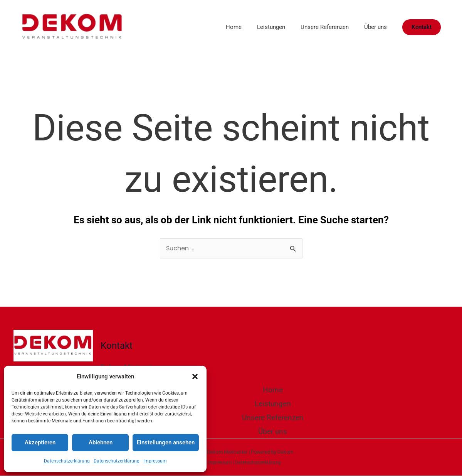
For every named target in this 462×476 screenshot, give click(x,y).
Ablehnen (101, 442)
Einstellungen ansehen (166, 442)
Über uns (374, 27)
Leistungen (261, 27)
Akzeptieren (40, 442)
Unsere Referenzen (319, 27)
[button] (195, 376)
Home (220, 27)
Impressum (155, 461)
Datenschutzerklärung (67, 461)
